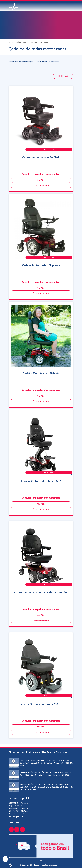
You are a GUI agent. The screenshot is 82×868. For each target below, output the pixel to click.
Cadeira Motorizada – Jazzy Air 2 (41, 481)
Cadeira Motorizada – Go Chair (41, 157)
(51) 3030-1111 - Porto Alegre (20, 806)
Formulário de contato (18, 814)
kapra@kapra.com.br (17, 816)
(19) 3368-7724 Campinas (19, 808)
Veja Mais (41, 180)
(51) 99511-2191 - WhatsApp (19, 803)
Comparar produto (41, 186)
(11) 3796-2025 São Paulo (19, 811)
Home (11, 42)
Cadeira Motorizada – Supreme (41, 265)
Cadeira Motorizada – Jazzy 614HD (41, 704)
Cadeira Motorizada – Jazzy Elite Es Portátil (41, 593)
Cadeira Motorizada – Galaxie (41, 373)
